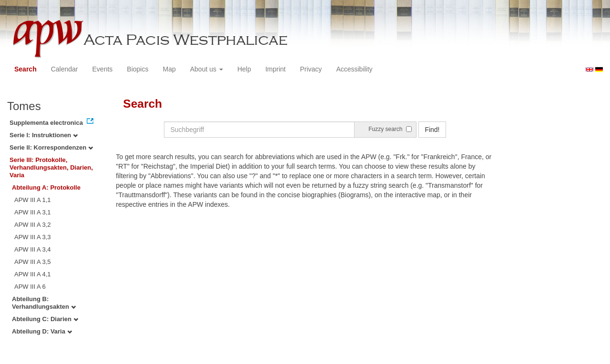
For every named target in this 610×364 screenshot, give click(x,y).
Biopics (137, 69)
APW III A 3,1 (33, 212)
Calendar (65, 69)
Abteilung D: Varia (42, 331)
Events (103, 69)
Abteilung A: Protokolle (46, 187)
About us (207, 69)
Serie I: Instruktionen (44, 135)
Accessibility (354, 69)
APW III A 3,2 (33, 225)
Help (244, 69)
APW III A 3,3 (33, 237)
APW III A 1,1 (33, 200)
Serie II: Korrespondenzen (51, 147)
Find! (432, 130)
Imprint (276, 69)
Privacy (311, 69)
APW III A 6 (30, 287)
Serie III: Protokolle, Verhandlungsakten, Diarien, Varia (51, 167)
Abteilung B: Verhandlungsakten (44, 303)
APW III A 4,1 (33, 274)
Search (25, 69)
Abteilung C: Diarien (45, 319)
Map (169, 69)
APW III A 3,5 (33, 262)
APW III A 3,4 (33, 249)
